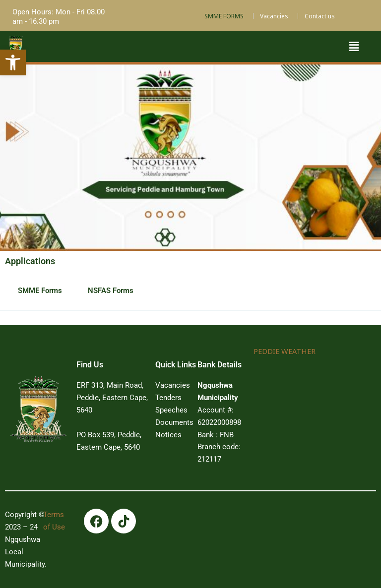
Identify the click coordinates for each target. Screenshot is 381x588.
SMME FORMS (224, 16)
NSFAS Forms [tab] (111, 291)
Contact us (320, 16)
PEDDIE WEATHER (284, 351)
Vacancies (274, 16)
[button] (354, 46)
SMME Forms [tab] (40, 291)
